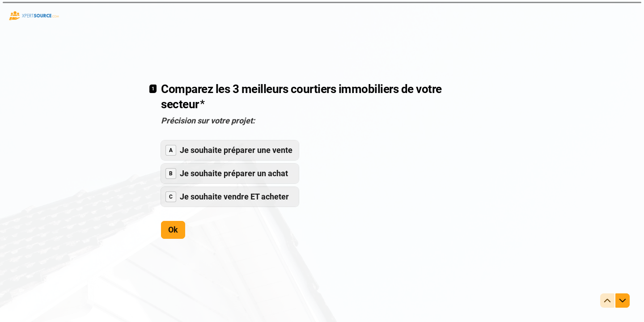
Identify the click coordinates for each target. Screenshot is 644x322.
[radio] (230, 150)
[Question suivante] (623, 301)
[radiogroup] (230, 173)
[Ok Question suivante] (173, 229)
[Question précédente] (607, 301)
